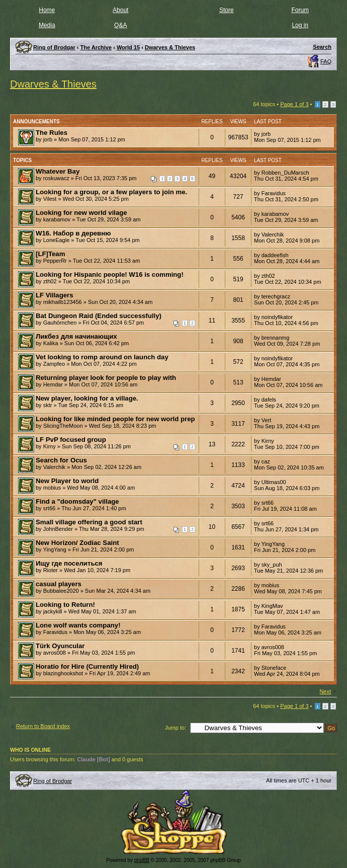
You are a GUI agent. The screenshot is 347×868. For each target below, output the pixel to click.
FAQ (326, 61)
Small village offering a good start (89, 522)
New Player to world (67, 481)
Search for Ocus (61, 460)
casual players (59, 584)
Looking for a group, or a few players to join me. (111, 192)
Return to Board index (43, 726)
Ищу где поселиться (69, 563)
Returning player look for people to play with (106, 378)
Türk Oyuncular (60, 646)
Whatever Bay (58, 171)
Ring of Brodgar (53, 781)
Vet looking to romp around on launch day (102, 357)
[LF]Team (50, 254)
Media (47, 25)
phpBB (142, 860)
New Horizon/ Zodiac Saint (77, 543)
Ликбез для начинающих (76, 336)
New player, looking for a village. (87, 398)
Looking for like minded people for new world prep (115, 419)
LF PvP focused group (71, 440)
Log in (300, 25)
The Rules (52, 133)
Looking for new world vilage (81, 213)
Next (325, 691)
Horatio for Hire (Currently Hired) (87, 666)
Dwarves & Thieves (170, 47)
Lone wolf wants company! (78, 625)
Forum (300, 10)
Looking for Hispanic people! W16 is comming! (110, 274)
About (120, 10)
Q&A (120, 25)
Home (47, 10)
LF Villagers (55, 295)
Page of (294, 104)
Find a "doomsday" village (77, 501)
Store (227, 10)
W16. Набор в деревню (73, 233)
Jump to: (176, 728)
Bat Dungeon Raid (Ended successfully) (99, 316)
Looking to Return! (65, 605)
